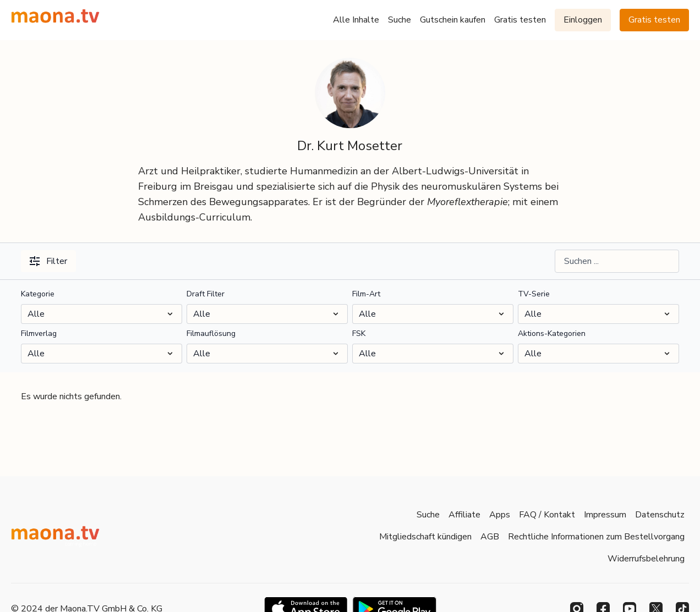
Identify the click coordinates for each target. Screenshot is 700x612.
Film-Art (366, 294)
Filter (48, 261)
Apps (500, 515)
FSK (359, 333)
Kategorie (38, 294)
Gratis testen (520, 20)
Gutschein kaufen (453, 20)
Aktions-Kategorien (552, 333)
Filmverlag (39, 333)
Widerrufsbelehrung (646, 559)
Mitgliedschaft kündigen (425, 537)
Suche (400, 20)
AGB (490, 537)
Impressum (605, 515)
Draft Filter (206, 294)
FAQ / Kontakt (547, 515)
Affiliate (464, 515)
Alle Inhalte (356, 20)
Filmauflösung (211, 333)
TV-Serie (534, 294)
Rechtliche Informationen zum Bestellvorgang (596, 537)
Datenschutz (660, 515)
